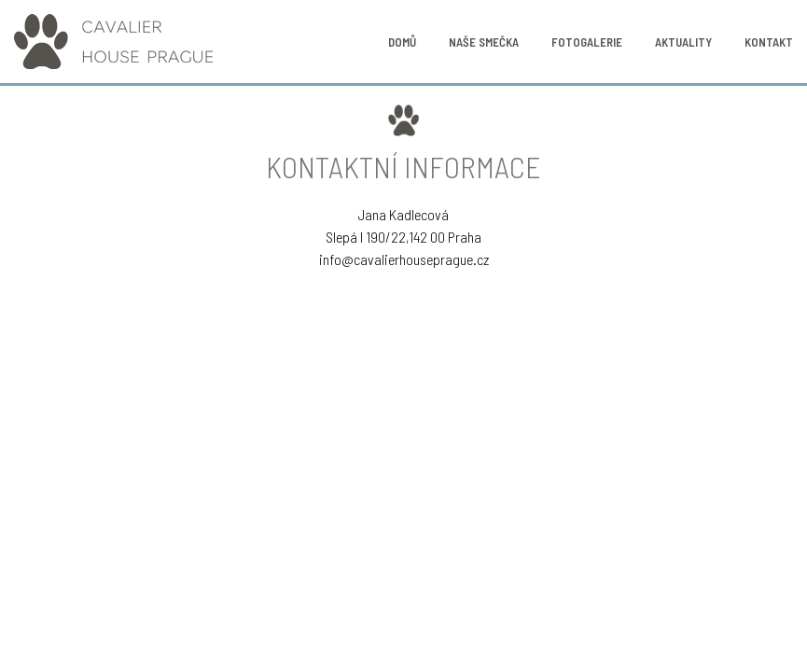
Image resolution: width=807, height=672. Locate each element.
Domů (402, 42)
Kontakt (769, 42)
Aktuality (683, 42)
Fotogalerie (587, 42)
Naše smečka (484, 42)
